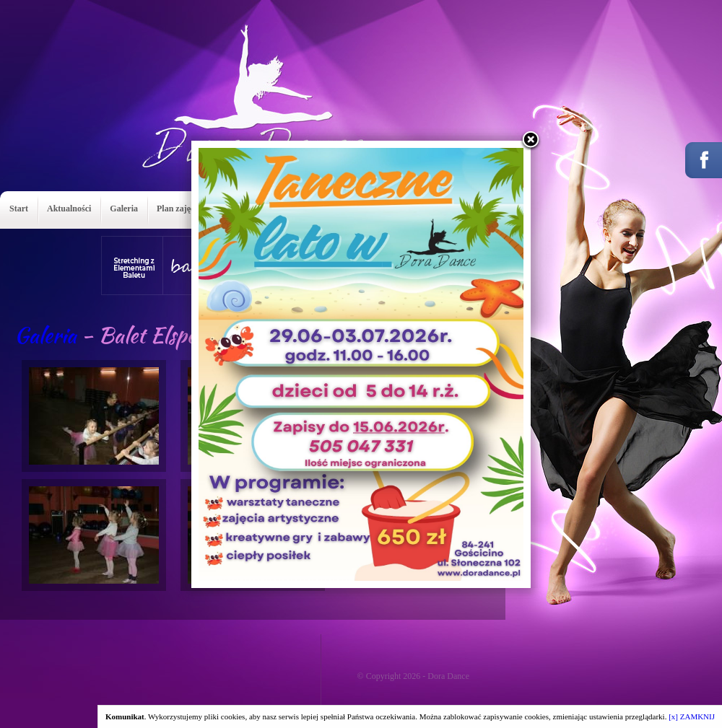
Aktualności (69, 209)
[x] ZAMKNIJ (692, 716)
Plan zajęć (175, 209)
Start (19, 209)
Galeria (124, 209)
